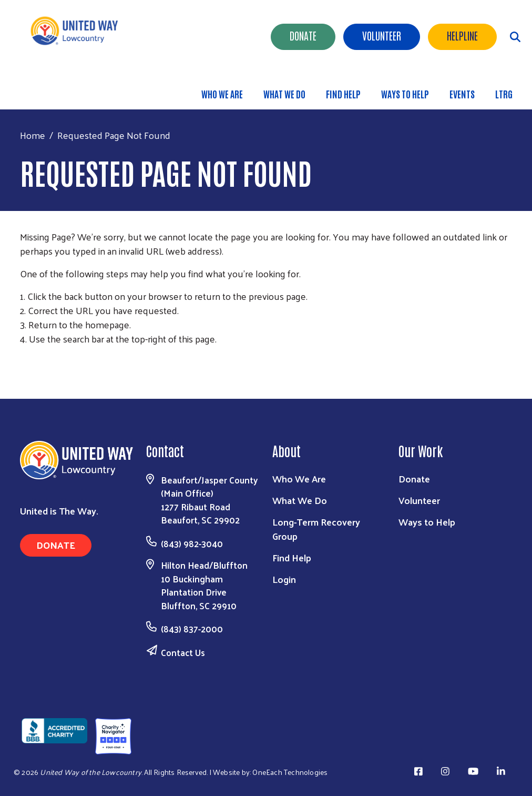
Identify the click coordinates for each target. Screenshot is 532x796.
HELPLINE (462, 35)
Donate (303, 35)
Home (33, 135)
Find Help (343, 94)
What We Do (284, 94)
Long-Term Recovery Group (316, 529)
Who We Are (222, 94)
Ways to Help (405, 94)
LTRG (504, 94)
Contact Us (183, 652)
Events (462, 94)
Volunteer (382, 35)
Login (284, 579)
